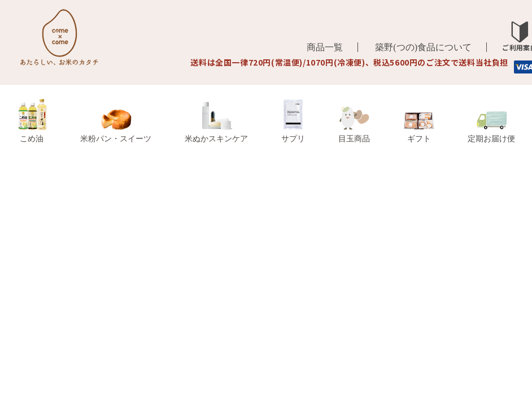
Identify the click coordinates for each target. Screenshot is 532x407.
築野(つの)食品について (423, 47)
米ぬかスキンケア (216, 122)
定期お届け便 (491, 127)
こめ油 (32, 121)
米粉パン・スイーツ (116, 126)
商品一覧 (325, 47)
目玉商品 (354, 125)
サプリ (293, 121)
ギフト (419, 128)
